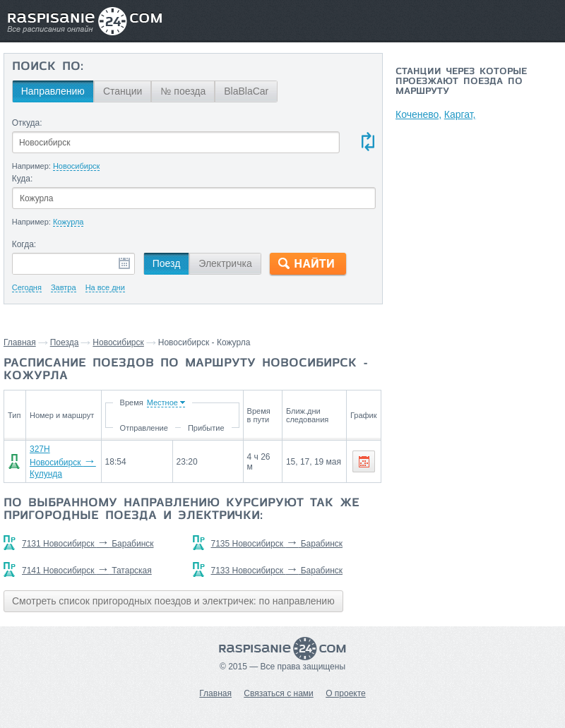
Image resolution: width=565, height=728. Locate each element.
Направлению (53, 91)
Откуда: (27, 123)
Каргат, (461, 114)
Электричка (225, 263)
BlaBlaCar (246, 91)
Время (135, 402)
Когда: (24, 244)
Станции (123, 91)
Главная (20, 342)
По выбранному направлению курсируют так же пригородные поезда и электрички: (182, 510)
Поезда (65, 342)
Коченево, (418, 114)
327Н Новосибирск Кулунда (63, 461)
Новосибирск (118, 342)
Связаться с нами (278, 693)
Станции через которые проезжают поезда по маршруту (461, 82)
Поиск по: (48, 67)
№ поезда (183, 91)
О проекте (346, 693)
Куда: (23, 179)
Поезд (167, 263)
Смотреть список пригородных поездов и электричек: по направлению (173, 601)
